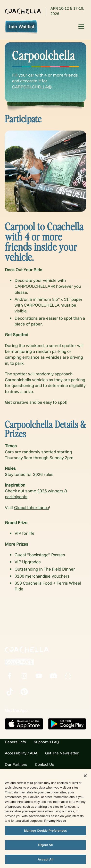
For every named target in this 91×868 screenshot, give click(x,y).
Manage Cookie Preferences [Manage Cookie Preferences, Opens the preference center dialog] (45, 832)
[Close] (85, 777)
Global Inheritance (32, 508)
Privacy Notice (55, 822)
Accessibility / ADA (21, 753)
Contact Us (44, 764)
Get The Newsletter (62, 753)
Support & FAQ (46, 742)
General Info (15, 742)
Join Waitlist (21, 27)
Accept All (45, 861)
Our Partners (16, 764)
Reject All (45, 846)
